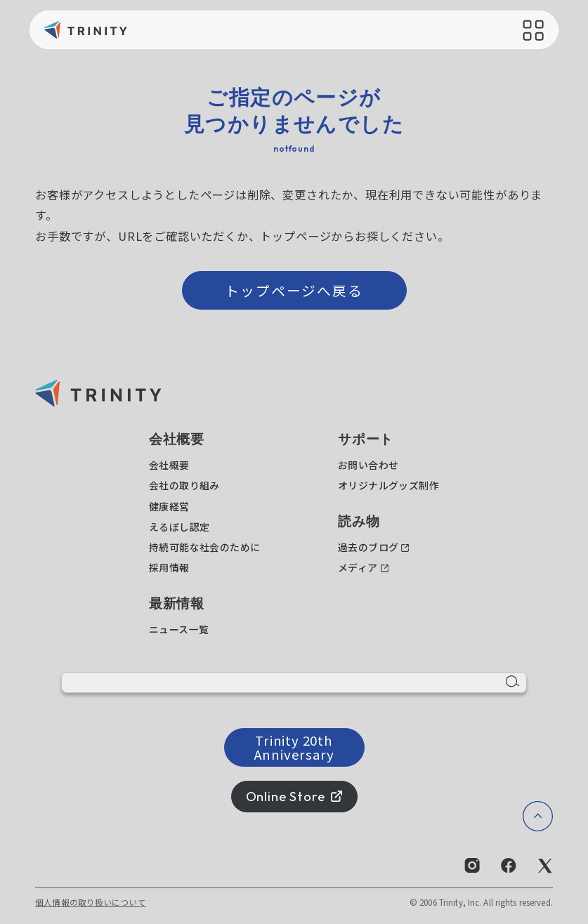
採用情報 (169, 567)
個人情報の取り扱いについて (91, 902)
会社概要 (169, 465)
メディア (358, 567)
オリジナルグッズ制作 (388, 485)
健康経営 (169, 506)
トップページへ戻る (294, 290)
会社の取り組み (184, 485)
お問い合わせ (368, 465)
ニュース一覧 (179, 629)
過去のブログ (368, 547)
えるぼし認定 (179, 527)
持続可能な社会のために (205, 547)
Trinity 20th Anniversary (294, 747)
